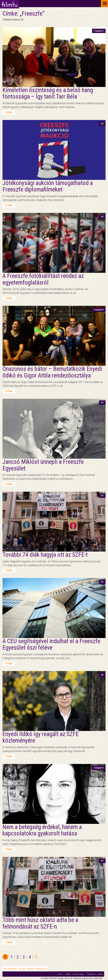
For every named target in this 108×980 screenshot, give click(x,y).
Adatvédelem (41, 969)
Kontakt (30, 969)
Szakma (100, 974)
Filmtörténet (91, 974)
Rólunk (22, 969)
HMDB (68, 974)
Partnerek (13, 969)
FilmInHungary (78, 974)
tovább (9, 113)
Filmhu (60, 974)
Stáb (5, 969)
